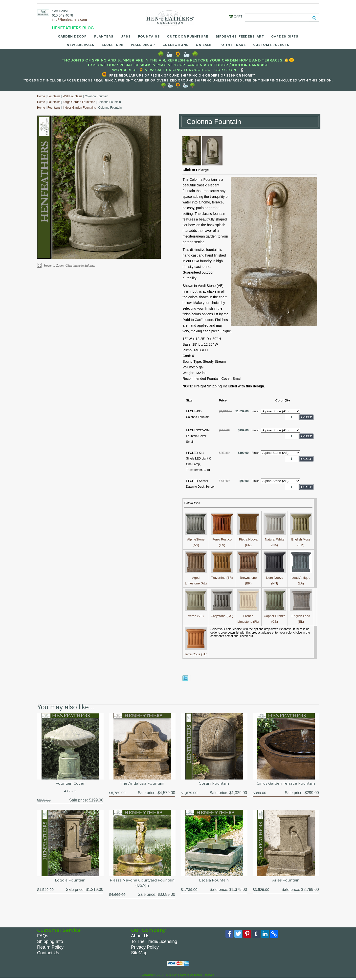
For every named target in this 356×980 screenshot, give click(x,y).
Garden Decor (72, 36)
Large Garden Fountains (79, 102)
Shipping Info (50, 943)
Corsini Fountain (214, 784)
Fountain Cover (70, 784)
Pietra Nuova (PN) (248, 539)
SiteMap (139, 954)
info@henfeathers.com (69, 20)
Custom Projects (271, 45)
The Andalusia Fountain (142, 784)
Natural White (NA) (275, 539)
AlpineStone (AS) (196, 539)
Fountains (149, 36)
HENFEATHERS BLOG (73, 28)
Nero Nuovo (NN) (275, 578)
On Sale (204, 45)
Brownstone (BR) (248, 578)
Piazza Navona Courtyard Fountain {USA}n (142, 884)
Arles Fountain (286, 881)
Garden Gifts (285, 36)
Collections (175, 45)
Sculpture (112, 45)
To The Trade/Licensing (154, 943)
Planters (104, 36)
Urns (126, 36)
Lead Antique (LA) (301, 578)
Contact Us (48, 954)
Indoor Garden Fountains (79, 108)
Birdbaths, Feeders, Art (240, 36)
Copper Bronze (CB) (275, 616)
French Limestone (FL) (248, 616)
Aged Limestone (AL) (196, 578)
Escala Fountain (214, 881)
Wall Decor (143, 45)
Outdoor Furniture (187, 36)
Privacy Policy (145, 948)
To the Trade (232, 45)
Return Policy (50, 948)
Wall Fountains (73, 96)
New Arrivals (80, 45)
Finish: (256, 411)
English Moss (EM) (301, 539)
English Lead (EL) (301, 616)
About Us (140, 937)
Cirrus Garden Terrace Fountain (286, 784)
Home (41, 96)
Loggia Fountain (70, 881)
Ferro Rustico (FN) (222, 539)
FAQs (43, 937)
